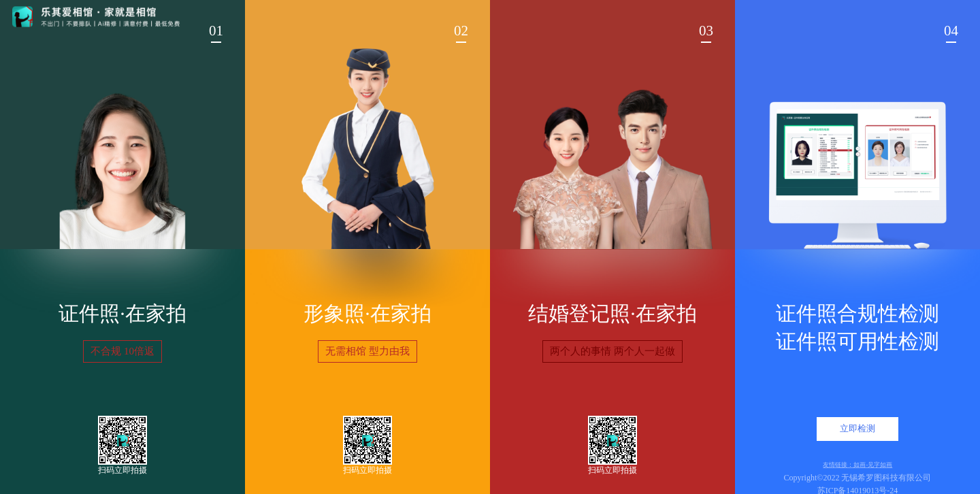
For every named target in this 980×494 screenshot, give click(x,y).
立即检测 (857, 429)
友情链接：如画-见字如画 (857, 464)
